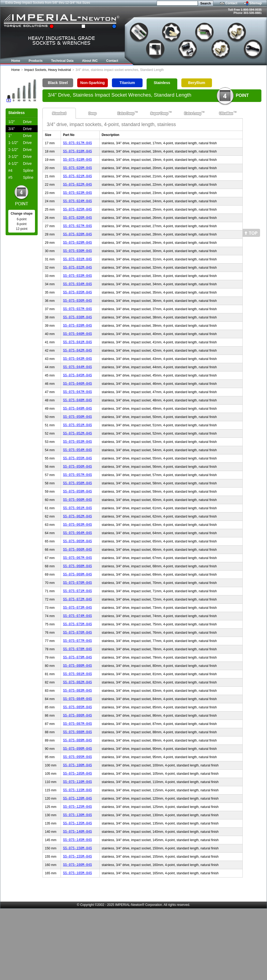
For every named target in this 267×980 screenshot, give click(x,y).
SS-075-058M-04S (77, 517)
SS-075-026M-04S (77, 225)
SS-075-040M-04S (77, 353)
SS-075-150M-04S (77, 917)
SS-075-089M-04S (77, 799)
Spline (21, 170)
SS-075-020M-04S (77, 171)
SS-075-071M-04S (77, 635)
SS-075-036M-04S (77, 316)
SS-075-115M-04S (77, 853)
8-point (22, 224)
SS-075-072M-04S (77, 644)
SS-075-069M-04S (77, 617)
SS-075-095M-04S (77, 817)
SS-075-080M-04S (77, 717)
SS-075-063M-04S (77, 562)
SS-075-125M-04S (77, 871)
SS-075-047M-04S (77, 417)
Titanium (127, 83)
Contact (231, 3)
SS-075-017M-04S (77, 144)
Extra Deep (126, 113)
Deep (93, 113)
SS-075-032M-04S (77, 280)
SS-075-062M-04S (77, 553)
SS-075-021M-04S (77, 180)
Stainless (162, 83)
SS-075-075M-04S (77, 671)
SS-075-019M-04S (77, 162)
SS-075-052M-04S (77, 462)
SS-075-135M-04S (77, 890)
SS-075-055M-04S (77, 489)
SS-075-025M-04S (77, 216)
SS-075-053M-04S (77, 471)
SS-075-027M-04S (77, 235)
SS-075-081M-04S (77, 726)
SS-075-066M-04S (77, 589)
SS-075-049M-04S (77, 435)
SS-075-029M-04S (77, 253)
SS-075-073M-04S (77, 653)
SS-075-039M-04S (77, 344)
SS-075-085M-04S (77, 762)
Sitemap (256, 3)
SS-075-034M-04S (77, 298)
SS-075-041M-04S (77, 362)
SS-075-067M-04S (77, 599)
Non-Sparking (93, 83)
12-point (21, 229)
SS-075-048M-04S (77, 426)
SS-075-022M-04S (77, 189)
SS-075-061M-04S (77, 544)
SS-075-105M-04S (77, 835)
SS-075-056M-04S (77, 498)
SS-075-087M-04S (77, 780)
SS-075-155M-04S (77, 926)
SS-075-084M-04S (77, 753)
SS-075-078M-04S (77, 699)
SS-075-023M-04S (77, 198)
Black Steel (58, 83)
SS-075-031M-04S (77, 271)
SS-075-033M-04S (77, 289)
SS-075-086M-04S (77, 771)
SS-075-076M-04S (77, 680)
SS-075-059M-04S (77, 526)
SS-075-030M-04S (77, 262)
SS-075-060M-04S (77, 535)
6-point (22, 219)
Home (15, 70)
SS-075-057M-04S (77, 508)
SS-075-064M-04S (77, 571)
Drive (20, 122)
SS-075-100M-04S (77, 826)
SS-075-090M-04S (77, 808)
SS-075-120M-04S (77, 862)
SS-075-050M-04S (77, 444)
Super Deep (159, 113)
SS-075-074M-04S (77, 662)
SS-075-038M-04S (77, 335)
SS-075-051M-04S (77, 453)
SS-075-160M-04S (77, 935)
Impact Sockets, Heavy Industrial (48, 70)
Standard (59, 113)
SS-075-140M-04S (77, 899)
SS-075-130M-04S (77, 881)
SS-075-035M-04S (77, 307)
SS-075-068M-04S (77, 608)
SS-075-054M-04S (77, 480)
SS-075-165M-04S (77, 944)
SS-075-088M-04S (77, 790)
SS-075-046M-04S (77, 407)
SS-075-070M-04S (77, 626)
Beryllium (197, 83)
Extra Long (193, 113)
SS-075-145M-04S (77, 908)
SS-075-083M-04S (77, 744)
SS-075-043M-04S (77, 380)
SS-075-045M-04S (77, 398)
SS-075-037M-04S (77, 326)
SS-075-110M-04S (77, 844)
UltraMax (226, 113)
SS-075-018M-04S (77, 153)
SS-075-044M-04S (77, 389)
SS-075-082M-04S (77, 735)
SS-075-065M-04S (77, 580)
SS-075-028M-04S (77, 244)
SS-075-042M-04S (77, 371)
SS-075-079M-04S (77, 708)
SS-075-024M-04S (77, 207)
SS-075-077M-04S (77, 690)
